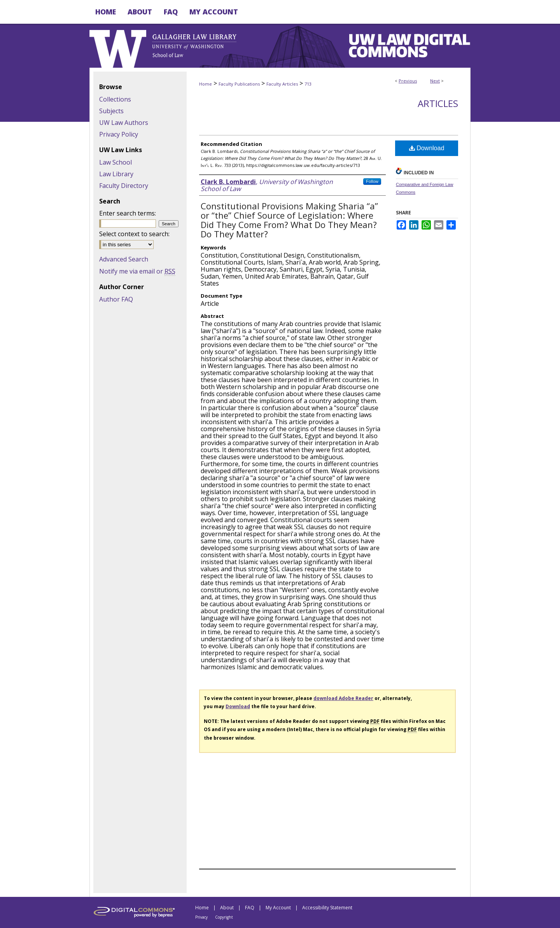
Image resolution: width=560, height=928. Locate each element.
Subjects (111, 111)
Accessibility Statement (327, 908)
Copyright (224, 917)
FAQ (250, 908)
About (227, 908)
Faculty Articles (282, 84)
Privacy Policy (119, 134)
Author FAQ (116, 299)
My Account (278, 908)
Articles (438, 103)
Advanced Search (124, 259)
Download (427, 148)
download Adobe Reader (343, 698)
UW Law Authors (124, 123)
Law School (115, 162)
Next (435, 81)
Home (206, 84)
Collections (115, 99)
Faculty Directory (124, 186)
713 (308, 84)
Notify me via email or (137, 271)
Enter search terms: (128, 213)
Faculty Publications (239, 84)
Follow (372, 181)
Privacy (201, 917)
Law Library (116, 174)
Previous (408, 81)
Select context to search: (134, 234)
